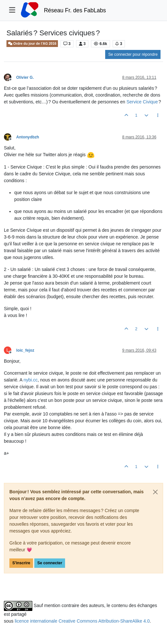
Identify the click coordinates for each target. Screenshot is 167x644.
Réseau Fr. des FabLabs (75, 10)
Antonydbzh (28, 137)
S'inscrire (21, 563)
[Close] (155, 492)
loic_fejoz (25, 350)
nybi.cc (31, 380)
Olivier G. (25, 77)
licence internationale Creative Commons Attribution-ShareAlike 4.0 (82, 621)
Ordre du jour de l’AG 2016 (32, 44)
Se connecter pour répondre (133, 54)
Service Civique (142, 102)
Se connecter (50, 563)
